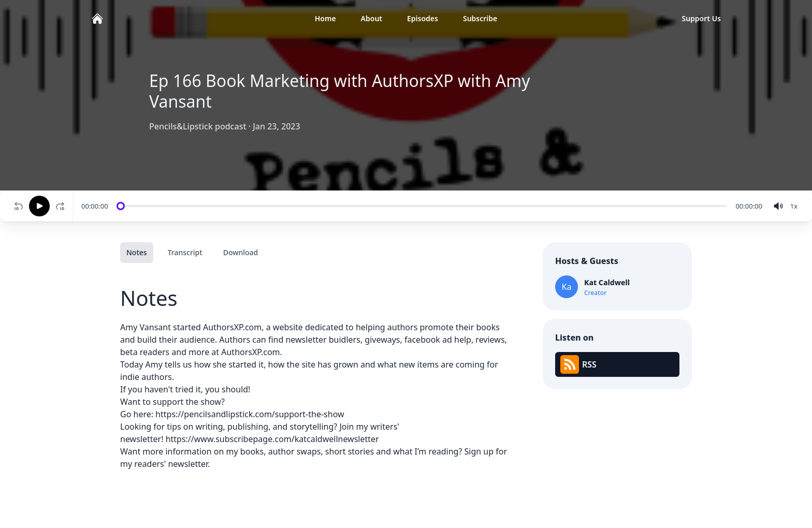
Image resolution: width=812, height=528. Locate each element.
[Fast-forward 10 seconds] (62, 206)
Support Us (701, 18)
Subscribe (480, 18)
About (372, 18)
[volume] (778, 206)
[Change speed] (794, 206)
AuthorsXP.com (232, 327)
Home (325, 18)
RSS (578, 364)
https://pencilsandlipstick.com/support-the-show (250, 414)
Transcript (185, 252)
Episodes (423, 18)
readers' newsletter (171, 464)
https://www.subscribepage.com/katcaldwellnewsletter (272, 439)
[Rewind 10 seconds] (19, 206)
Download (241, 252)
